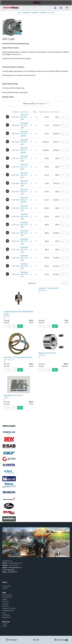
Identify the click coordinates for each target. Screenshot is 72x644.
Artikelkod (15, 112)
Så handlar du (7, 597)
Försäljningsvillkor (8, 610)
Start (19, 13)
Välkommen (26, 13)
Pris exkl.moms (44, 112)
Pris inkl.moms (55, 112)
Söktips (5, 599)
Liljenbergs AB (7, 561)
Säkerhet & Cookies (9, 608)
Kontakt (5, 588)
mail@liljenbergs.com (15, 563)
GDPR (4, 626)
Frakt (4, 613)
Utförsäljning (6, 586)
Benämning (24, 112)
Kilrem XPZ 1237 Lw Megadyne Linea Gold (18, 357)
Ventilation (35, 13)
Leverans (5, 604)
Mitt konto (6, 602)
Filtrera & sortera (36, 104)
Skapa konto (6, 617)
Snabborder (6, 615)
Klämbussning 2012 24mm (47, 353)
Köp (20, 326)
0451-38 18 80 (14, 565)
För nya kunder (7, 595)
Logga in (5, 624)
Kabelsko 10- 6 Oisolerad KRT (49, 288)
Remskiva (43, 13)
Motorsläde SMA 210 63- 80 (13, 395)
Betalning (5, 606)
